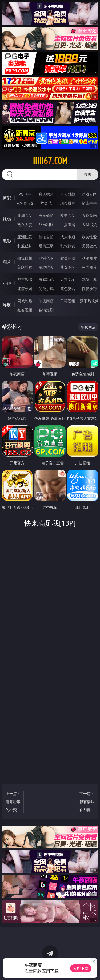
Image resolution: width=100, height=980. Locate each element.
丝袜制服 (46, 225)
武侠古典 (89, 279)
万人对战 (68, 194)
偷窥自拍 (25, 258)
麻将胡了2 (25, 203)
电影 (7, 241)
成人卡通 (68, 237)
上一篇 (13, 802)
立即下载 (81, 968)
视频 (7, 219)
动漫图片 (89, 258)
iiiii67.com (50, 161)
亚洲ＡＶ (25, 215)
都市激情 (25, 279)
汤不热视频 (89, 301)
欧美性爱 (89, 237)
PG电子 (25, 194)
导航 (7, 305)
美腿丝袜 (25, 267)
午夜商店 (46, 301)
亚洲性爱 (25, 237)
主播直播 (68, 225)
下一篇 (87, 802)
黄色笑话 (68, 289)
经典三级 (46, 246)
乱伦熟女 (68, 246)
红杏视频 (25, 310)
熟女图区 (68, 267)
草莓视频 (68, 301)
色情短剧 (46, 310)
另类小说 (46, 289)
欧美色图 (68, 258)
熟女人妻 (25, 225)
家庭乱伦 (46, 279)
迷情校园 (25, 289)
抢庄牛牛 (89, 203)
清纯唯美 (46, 267)
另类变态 (89, 246)
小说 (7, 283)
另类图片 (89, 267)
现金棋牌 (68, 203)
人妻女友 (68, 279)
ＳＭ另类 (89, 225)
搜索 (88, 174)
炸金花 (46, 203)
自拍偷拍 (46, 215)
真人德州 (46, 194)
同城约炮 (25, 301)
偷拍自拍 (46, 237)
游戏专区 (89, 194)
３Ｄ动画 (89, 215)
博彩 (7, 198)
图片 (7, 262)
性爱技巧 (89, 289)
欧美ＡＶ (68, 215)
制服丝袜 (25, 246)
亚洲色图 (46, 258)
